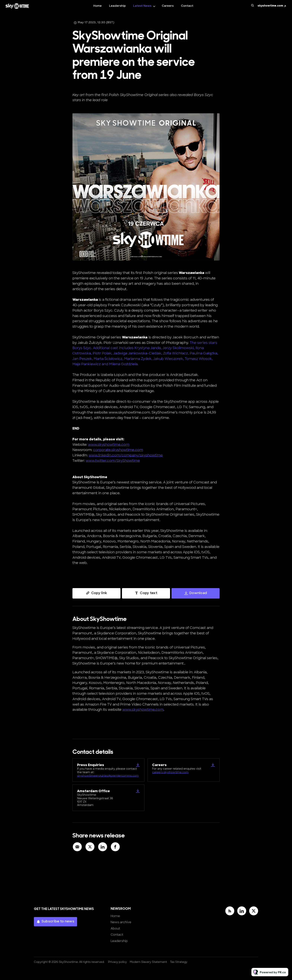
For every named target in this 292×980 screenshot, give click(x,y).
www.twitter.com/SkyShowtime (113, 461)
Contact (187, 6)
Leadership (117, 6)
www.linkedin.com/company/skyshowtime (126, 456)
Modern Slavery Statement (148, 962)
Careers (168, 6)
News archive (121, 922)
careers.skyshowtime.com (170, 773)
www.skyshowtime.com (109, 445)
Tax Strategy (179, 962)
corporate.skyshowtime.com (118, 450)
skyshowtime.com (270, 6)
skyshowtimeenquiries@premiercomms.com (108, 776)
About (115, 929)
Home (97, 6)
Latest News (142, 6)
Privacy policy (118, 962)
